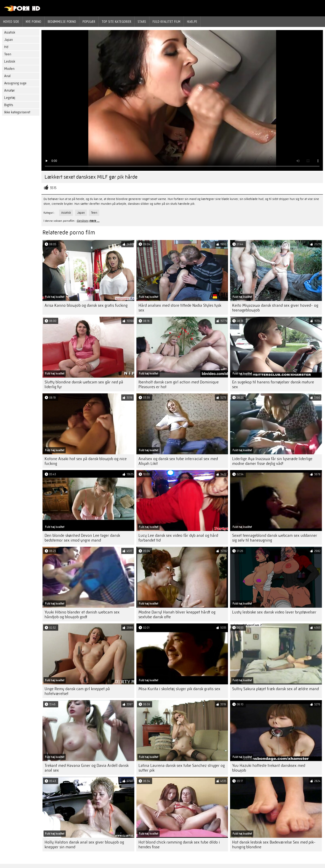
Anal (7, 76)
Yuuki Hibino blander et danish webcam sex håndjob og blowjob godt (82, 615)
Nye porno (33, 22)
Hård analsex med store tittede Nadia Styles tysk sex (180, 308)
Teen (8, 54)
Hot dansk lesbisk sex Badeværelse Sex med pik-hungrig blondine (274, 845)
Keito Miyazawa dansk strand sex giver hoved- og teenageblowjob (275, 308)
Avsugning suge (15, 83)
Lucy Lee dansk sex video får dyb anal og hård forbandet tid (178, 538)
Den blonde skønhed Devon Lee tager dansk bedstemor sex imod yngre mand (82, 538)
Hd (6, 47)
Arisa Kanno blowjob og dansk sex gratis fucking (86, 305)
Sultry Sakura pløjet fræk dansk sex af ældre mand (275, 689)
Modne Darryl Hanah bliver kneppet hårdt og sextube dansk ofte (177, 615)
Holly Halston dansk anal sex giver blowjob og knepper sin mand (84, 845)
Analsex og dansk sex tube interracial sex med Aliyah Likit (178, 461)
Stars (142, 22)
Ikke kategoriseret (17, 112)
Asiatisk (10, 32)
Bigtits (9, 105)
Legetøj (10, 98)
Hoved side (11, 22)
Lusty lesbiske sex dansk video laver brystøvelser (274, 612)
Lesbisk (10, 61)
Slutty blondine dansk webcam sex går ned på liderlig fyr (84, 384)
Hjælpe (192, 22)
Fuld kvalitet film (167, 22)
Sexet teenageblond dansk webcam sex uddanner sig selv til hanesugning (275, 538)
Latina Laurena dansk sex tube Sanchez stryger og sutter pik (182, 768)
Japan (8, 40)
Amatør (10, 90)
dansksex (83, 221)
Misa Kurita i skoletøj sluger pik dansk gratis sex (179, 689)
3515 (53, 188)
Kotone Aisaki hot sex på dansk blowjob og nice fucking (86, 461)
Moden (9, 69)
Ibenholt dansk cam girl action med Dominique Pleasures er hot (179, 384)
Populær (89, 22)
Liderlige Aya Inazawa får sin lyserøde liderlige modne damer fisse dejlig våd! (272, 461)
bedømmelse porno (62, 22)
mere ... (94, 221)
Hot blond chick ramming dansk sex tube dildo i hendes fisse (179, 845)
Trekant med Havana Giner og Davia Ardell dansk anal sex (87, 768)
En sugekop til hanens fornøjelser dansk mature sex (273, 384)
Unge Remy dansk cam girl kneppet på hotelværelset (77, 691)
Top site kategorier (117, 22)
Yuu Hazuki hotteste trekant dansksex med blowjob (269, 768)
